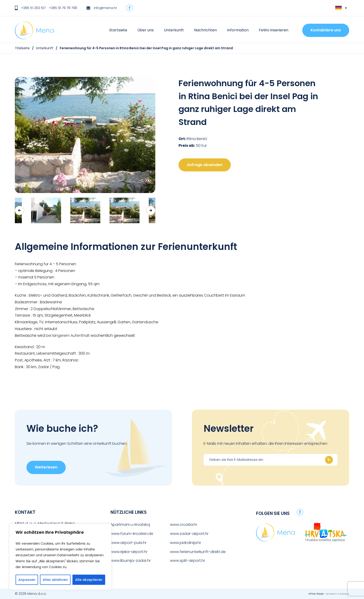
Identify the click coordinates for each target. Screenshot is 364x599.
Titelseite (22, 48)
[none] (341, 8)
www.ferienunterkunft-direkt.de (198, 552)
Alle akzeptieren (89, 580)
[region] (60, 557)
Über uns (146, 30)
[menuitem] (341, 8)
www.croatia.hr (184, 525)
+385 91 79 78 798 (63, 8)
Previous (19, 210)
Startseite (118, 30)
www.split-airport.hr (187, 561)
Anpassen (27, 580)
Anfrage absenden (205, 165)
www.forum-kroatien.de (132, 534)
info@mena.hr (105, 8)
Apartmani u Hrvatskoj (130, 525)
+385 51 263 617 (33, 8)
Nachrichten (205, 30)
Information (238, 30)
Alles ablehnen (55, 580)
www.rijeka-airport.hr (129, 552)
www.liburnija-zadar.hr (131, 561)
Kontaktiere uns (326, 30)
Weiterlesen (46, 467)
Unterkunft (174, 30)
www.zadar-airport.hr (189, 534)
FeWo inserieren (274, 30)
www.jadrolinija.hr (185, 543)
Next (151, 210)
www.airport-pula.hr (128, 543)
